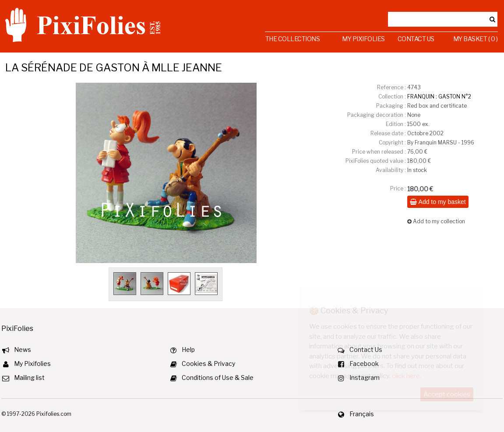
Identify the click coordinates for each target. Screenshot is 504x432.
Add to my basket (438, 202)
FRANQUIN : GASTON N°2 (439, 97)
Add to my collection (436, 221)
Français (362, 414)
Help (188, 349)
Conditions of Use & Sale (218, 378)
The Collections (293, 39)
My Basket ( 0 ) (476, 39)
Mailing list (29, 378)
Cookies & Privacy (208, 364)
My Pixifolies (363, 39)
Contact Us (416, 39)
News (23, 349)
